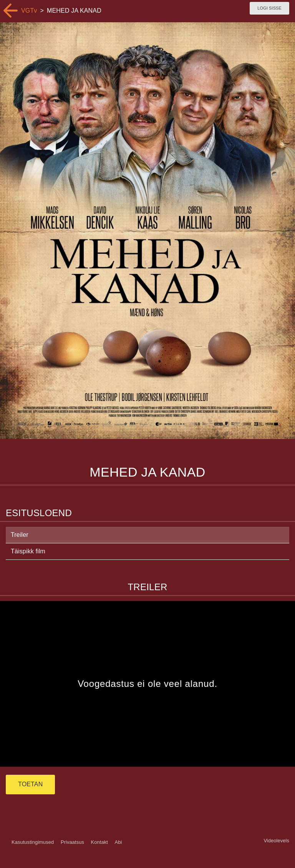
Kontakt (99, 842)
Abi (118, 842)
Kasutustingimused (33, 842)
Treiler (20, 535)
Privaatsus (72, 842)
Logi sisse (269, 8)
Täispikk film (28, 551)
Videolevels (276, 841)
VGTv (29, 11)
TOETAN (30, 784)
